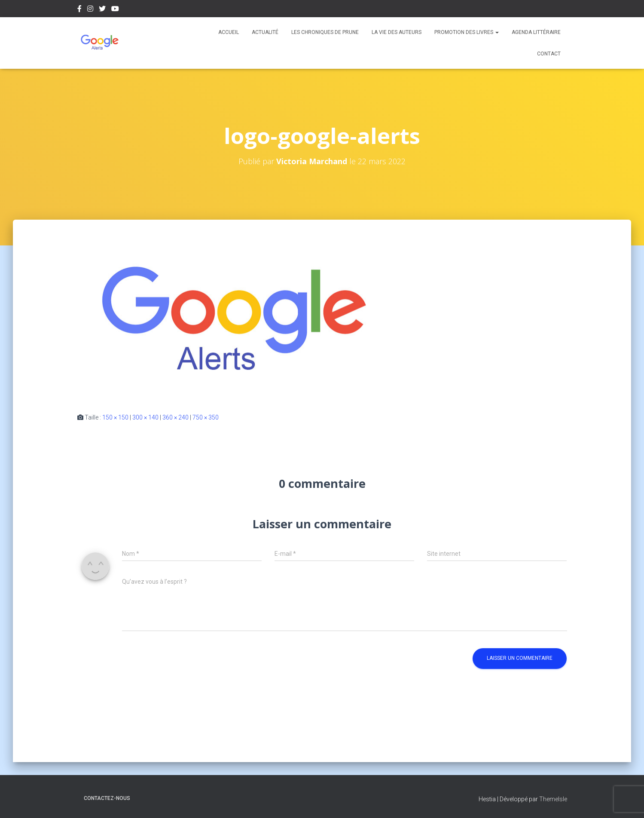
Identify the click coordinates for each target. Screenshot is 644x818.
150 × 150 (115, 417)
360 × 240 (175, 417)
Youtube (115, 10)
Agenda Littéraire (536, 32)
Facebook (79, 10)
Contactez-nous (107, 798)
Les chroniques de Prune (325, 32)
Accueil (229, 32)
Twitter (102, 10)
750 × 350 (206, 417)
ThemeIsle (553, 799)
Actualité (265, 32)
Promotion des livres (467, 32)
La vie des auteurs (397, 32)
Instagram (90, 10)
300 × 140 (145, 417)
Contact (549, 54)
